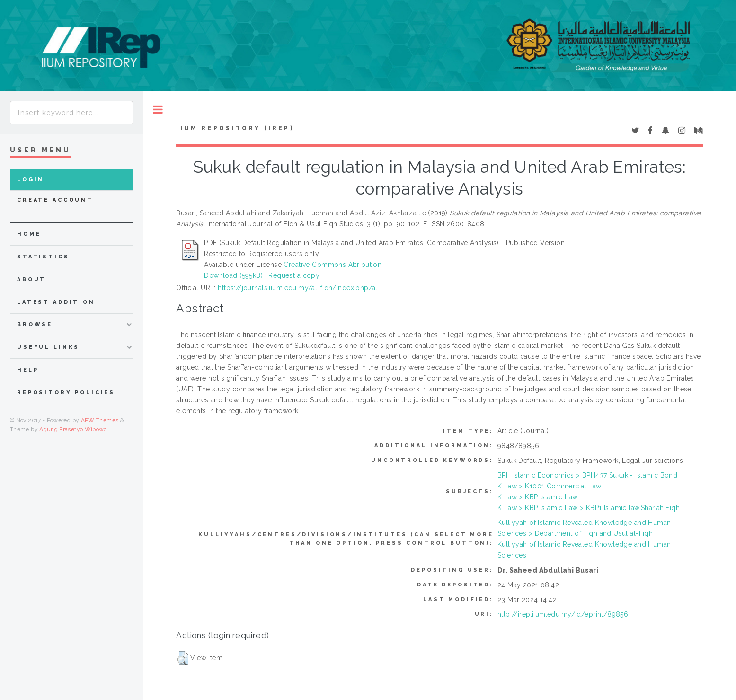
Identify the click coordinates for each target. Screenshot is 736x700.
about (31, 279)
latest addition (56, 302)
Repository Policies (66, 393)
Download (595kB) (233, 275)
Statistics (43, 257)
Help (28, 370)
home (29, 234)
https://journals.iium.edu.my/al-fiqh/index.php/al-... (301, 288)
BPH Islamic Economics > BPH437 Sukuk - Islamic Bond (587, 475)
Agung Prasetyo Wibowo (73, 429)
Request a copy (294, 275)
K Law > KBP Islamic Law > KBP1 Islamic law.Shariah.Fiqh (589, 508)
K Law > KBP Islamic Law (538, 497)
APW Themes (100, 420)
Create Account (55, 200)
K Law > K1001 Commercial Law (550, 486)
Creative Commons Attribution (333, 265)
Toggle (158, 110)
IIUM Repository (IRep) (235, 128)
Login (31, 180)
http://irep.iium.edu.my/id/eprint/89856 (563, 614)
